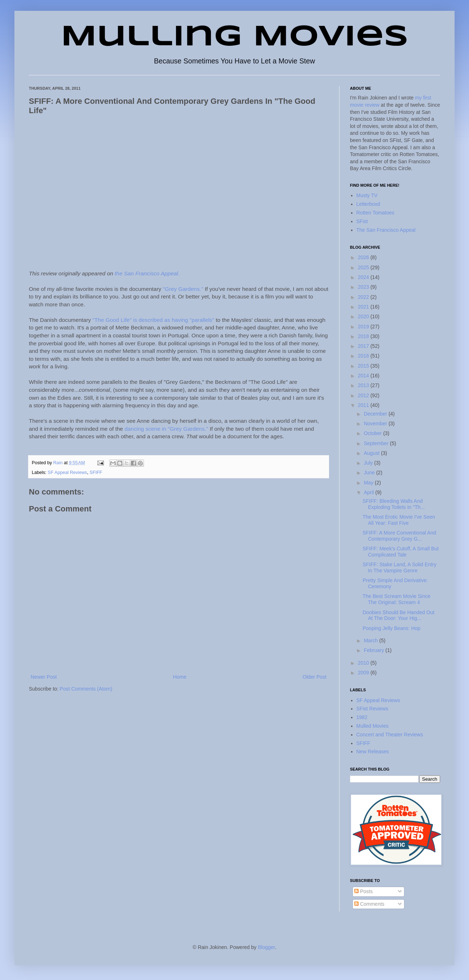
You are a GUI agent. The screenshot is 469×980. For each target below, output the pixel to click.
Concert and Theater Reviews (390, 735)
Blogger (266, 947)
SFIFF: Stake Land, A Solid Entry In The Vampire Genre (400, 567)
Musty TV (367, 195)
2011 (364, 405)
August (372, 453)
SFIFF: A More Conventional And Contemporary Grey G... (399, 536)
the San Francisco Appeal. (147, 273)
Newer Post (44, 677)
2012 (364, 395)
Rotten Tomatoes (376, 213)
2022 (364, 297)
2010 (364, 663)
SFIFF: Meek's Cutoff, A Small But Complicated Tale (401, 552)
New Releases (373, 751)
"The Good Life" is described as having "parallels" (153, 320)
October (373, 433)
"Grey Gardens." (183, 289)
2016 (364, 356)
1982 (362, 717)
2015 (364, 366)
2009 (364, 673)
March (371, 640)
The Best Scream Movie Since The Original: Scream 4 (396, 599)
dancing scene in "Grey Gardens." (166, 429)
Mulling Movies (235, 37)
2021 (364, 307)
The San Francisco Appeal (386, 230)
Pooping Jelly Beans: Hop (391, 628)
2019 (364, 327)
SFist (362, 221)
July (369, 463)
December (376, 414)
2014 (364, 376)
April (369, 492)
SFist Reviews (372, 709)
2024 (364, 277)
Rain (59, 463)
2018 (364, 336)
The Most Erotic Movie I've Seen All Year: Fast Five (399, 520)
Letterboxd (368, 204)
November (376, 424)
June (370, 473)
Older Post (315, 677)
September (377, 443)
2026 (364, 257)
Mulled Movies (372, 726)
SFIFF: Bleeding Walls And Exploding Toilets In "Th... (394, 504)
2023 (364, 287)
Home (179, 677)
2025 (364, 267)
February (374, 650)
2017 (364, 346)
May (369, 483)
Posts (363, 891)
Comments (369, 904)
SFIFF (96, 473)
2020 (364, 316)
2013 (364, 385)
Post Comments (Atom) (86, 689)
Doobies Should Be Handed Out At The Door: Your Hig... (398, 615)
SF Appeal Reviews (67, 473)
